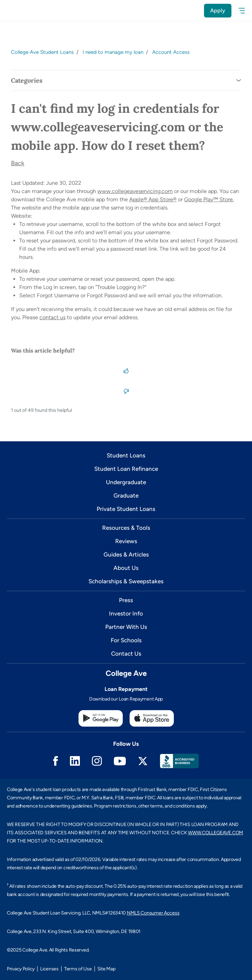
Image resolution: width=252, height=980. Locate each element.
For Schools (126, 640)
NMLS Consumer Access (153, 913)
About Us (126, 568)
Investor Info (126, 613)
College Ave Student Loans (42, 52)
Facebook (56, 761)
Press (126, 600)
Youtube (120, 761)
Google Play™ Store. (209, 199)
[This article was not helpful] (126, 391)
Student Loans (126, 455)
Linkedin (75, 761)
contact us (52, 317)
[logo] (20, 10)
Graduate (126, 495)
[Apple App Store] (152, 718)
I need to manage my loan (113, 52)
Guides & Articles (126, 554)
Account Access (171, 52)
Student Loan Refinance (126, 469)
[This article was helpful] (126, 370)
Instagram (97, 761)
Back (18, 163)
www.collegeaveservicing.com (135, 191)
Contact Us (126, 654)
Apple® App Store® (153, 199)
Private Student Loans (126, 509)
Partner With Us (126, 627)
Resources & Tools (126, 528)
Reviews (126, 541)
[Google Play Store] (101, 718)
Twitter (143, 761)
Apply (218, 10)
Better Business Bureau (179, 761)
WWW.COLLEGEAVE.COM (215, 833)
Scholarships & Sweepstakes (126, 581)
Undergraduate (126, 482)
